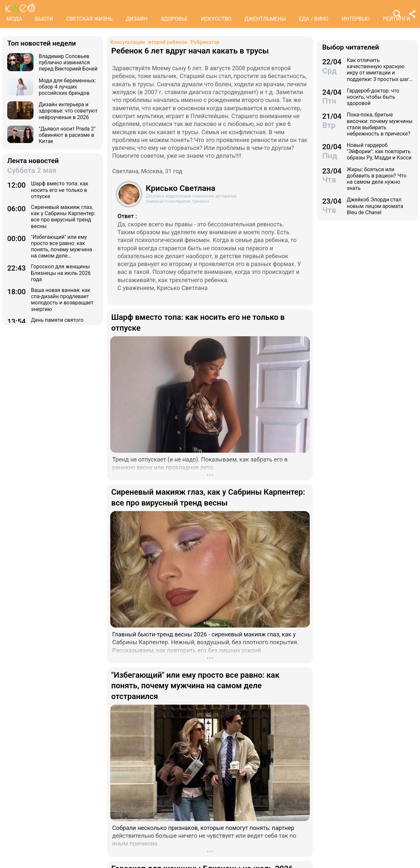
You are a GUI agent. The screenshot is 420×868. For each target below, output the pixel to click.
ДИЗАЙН (136, 19)
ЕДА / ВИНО (314, 19)
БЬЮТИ (44, 19)
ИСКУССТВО (216, 19)
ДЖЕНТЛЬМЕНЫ (265, 19)
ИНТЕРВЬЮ (356, 19)
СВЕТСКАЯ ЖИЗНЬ (89, 19)
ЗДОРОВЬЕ (174, 19)
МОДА (14, 19)
